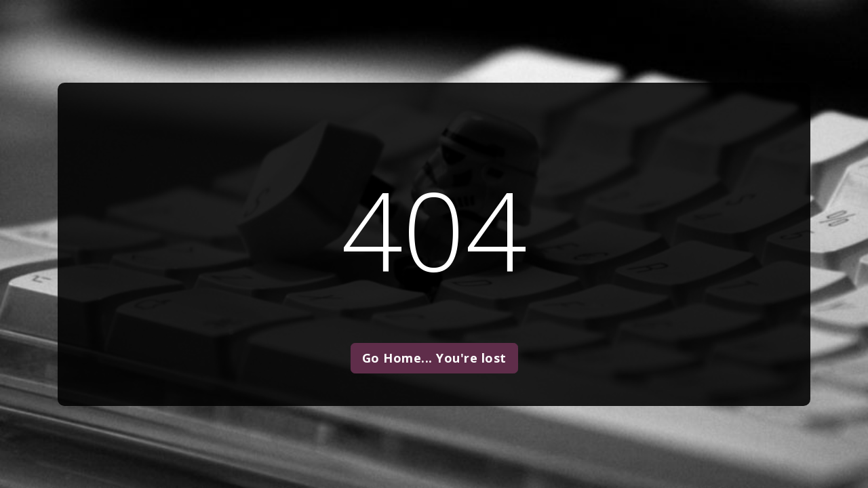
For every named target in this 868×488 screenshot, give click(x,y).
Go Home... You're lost (434, 358)
